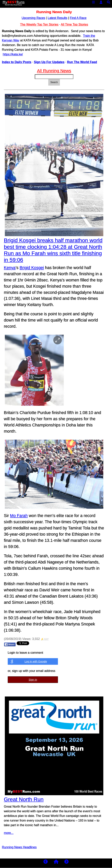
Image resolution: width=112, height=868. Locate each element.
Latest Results (57, 18)
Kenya (10, 268)
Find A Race (78, 18)
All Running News (54, 71)
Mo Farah (19, 516)
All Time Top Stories (74, 24)
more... (9, 833)
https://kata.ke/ (13, 54)
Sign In (33, 680)
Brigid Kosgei (32, 268)
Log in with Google (36, 661)
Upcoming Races (33, 18)
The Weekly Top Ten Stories (39, 24)
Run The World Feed (82, 62)
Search (54, 82)
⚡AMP (45, 639)
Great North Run (24, 799)
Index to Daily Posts (17, 62)
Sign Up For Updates (49, 62)
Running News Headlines (19, 847)
